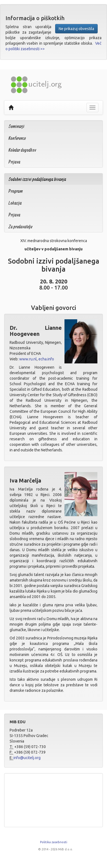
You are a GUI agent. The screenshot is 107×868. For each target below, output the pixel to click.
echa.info (46, 359)
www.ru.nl (28, 359)
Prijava (14, 162)
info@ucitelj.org (27, 758)
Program (16, 191)
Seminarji (16, 126)
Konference (17, 138)
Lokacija (15, 203)
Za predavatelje (20, 227)
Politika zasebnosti (54, 842)
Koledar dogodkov (22, 150)
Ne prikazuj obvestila (76, 29)
